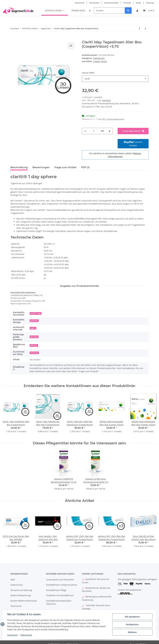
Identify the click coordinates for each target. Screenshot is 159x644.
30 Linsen (34, 337)
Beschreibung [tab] (19, 167)
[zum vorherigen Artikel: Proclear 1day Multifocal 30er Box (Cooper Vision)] (139, 29)
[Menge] (94, 131)
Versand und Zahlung (21, 590)
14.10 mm (34, 353)
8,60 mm (34, 345)
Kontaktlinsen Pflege (56, 590)
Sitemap (150, 3)
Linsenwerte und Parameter (60, 580)
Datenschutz (17, 585)
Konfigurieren (132, 624)
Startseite (80, 3)
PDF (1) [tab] (85, 167)
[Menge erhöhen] (109, 131)
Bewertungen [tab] (41, 167)
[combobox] (115, 79)
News (139, 3)
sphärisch (34, 321)
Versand (106, 100)
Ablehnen (132, 632)
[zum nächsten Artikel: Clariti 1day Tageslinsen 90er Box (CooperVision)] (146, 29)
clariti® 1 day (36, 313)
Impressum (16, 606)
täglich (33, 328)
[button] (137, 11)
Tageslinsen (99, 58)
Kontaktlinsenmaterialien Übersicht (59, 602)
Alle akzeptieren (132, 617)
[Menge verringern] (85, 131)
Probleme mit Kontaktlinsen (60, 595)
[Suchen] (109, 11)
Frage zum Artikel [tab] (65, 167)
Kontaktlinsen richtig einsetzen (62, 585)
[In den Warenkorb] (13, 38)
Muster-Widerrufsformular (24, 601)
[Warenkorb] (149, 11)
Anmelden (94, 3)
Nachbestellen (111, 3)
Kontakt (127, 3)
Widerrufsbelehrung (21, 595)
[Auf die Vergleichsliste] (71, 46)
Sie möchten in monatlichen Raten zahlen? (115, 155)
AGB (13, 580)
